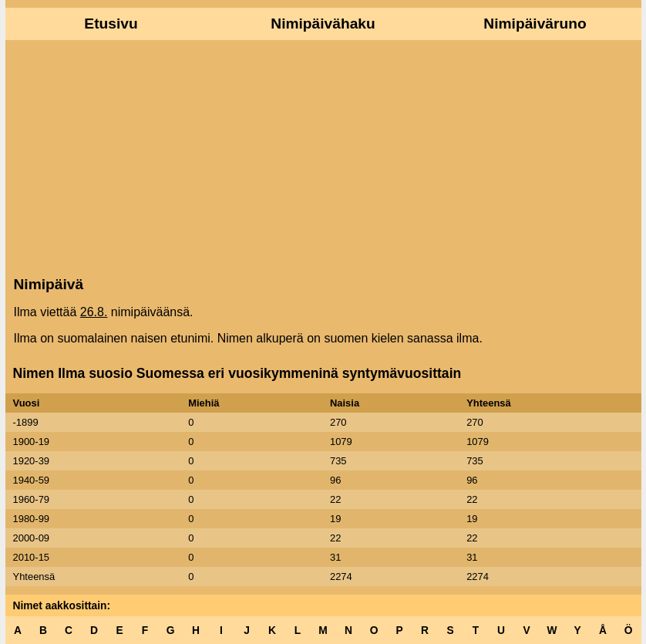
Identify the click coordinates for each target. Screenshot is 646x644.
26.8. (94, 312)
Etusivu (111, 24)
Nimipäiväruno (535, 24)
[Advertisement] (323, 157)
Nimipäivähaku (323, 24)
